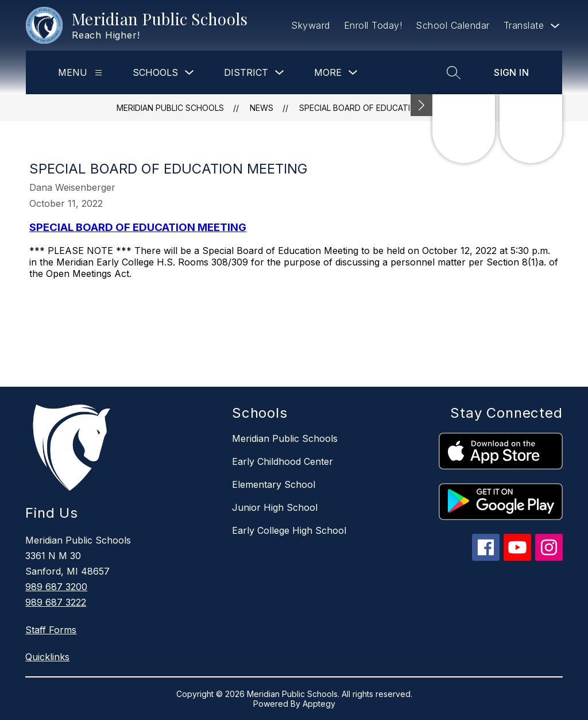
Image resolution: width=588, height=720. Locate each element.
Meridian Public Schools (170, 108)
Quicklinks (47, 657)
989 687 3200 (56, 587)
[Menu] (98, 73)
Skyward (311, 25)
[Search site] (454, 72)
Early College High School (289, 530)
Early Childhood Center (283, 461)
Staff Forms (51, 630)
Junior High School (275, 507)
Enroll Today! (373, 25)
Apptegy (319, 704)
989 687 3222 (56, 602)
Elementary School (274, 484)
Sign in (511, 72)
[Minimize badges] (421, 105)
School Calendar (453, 25)
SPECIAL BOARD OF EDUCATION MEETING (379, 108)
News (262, 108)
